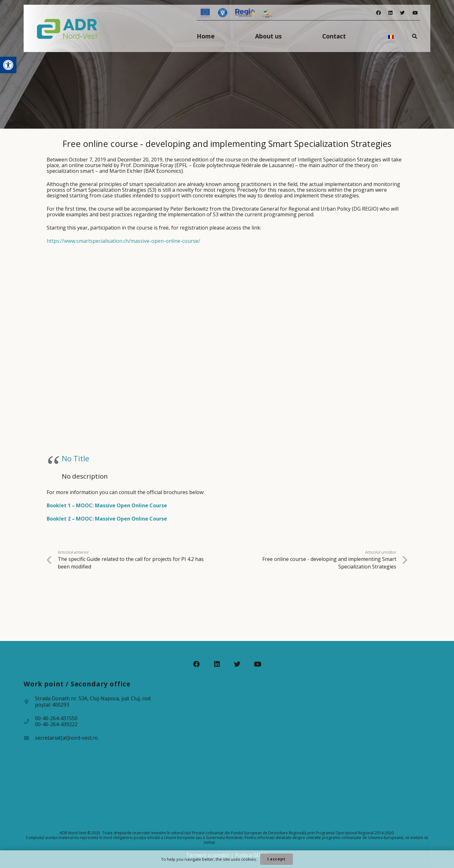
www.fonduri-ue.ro (233, 842)
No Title (76, 458)
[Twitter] (402, 13)
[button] (8, 65)
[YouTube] (415, 13)
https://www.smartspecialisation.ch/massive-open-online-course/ (123, 241)
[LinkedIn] (390, 13)
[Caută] (415, 36)
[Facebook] (378, 13)
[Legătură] (67, 28)
